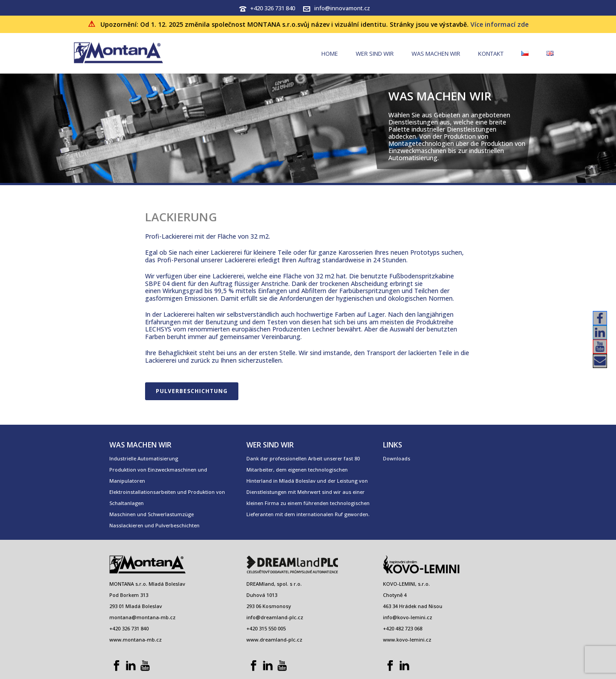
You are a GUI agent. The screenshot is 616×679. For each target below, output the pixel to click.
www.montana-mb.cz (135, 640)
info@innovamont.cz (342, 8)
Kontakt (491, 54)
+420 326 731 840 (273, 8)
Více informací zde (499, 24)
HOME (330, 54)
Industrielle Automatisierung (144, 458)
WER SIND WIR (375, 54)
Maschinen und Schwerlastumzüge (152, 514)
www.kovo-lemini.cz (407, 640)
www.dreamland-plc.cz (274, 640)
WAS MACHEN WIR (436, 54)
